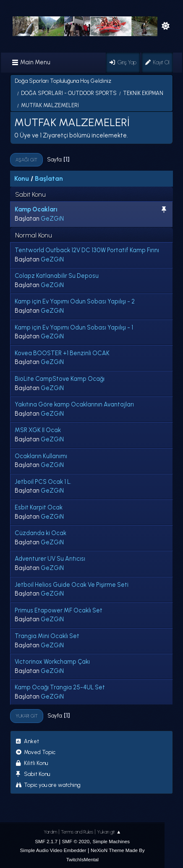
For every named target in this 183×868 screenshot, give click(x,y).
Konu (22, 178)
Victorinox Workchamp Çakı (52, 662)
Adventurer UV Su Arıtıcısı (50, 559)
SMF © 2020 (76, 841)
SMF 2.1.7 (46, 841)
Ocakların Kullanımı (41, 456)
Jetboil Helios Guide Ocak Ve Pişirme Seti (72, 585)
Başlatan (49, 178)
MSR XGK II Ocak (38, 430)
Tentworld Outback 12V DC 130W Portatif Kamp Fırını (87, 250)
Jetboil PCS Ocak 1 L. (43, 482)
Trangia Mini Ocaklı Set (47, 636)
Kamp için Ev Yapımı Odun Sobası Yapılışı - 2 (75, 301)
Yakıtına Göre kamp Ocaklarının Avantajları (74, 404)
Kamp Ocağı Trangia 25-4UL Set (60, 687)
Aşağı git (26, 160)
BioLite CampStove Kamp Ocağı (60, 379)
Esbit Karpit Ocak (39, 507)
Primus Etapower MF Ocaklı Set (59, 610)
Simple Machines (111, 841)
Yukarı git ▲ (109, 832)
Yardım (50, 832)
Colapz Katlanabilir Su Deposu (57, 276)
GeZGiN (52, 219)
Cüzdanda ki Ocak (41, 533)
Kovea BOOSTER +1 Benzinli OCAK (62, 353)
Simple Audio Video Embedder (53, 850)
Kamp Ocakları (36, 209)
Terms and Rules (77, 832)
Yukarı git (27, 716)
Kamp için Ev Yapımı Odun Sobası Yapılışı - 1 (74, 327)
